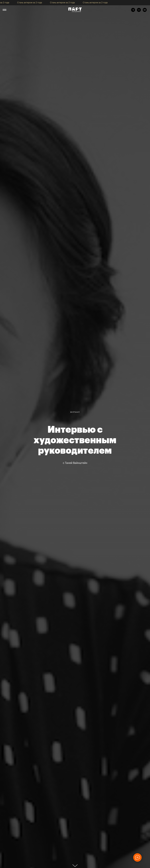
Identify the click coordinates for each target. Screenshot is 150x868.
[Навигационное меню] (4, 10)
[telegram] (133, 11)
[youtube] (145, 11)
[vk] (139, 11)
